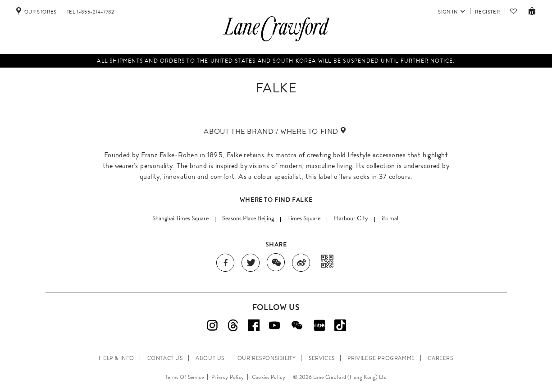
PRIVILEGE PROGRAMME (381, 358)
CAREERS (440, 358)
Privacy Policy (228, 377)
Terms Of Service (185, 377)
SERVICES (322, 358)
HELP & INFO (116, 358)
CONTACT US (165, 358)
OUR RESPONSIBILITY (267, 358)
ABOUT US (210, 358)
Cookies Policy (269, 377)
